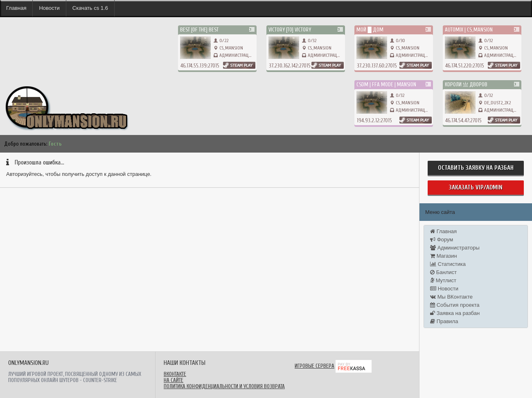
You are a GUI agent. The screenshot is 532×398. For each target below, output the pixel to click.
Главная (16, 8)
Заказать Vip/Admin (476, 188)
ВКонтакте (175, 374)
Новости (49, 8)
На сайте (174, 380)
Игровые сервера (314, 366)
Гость (55, 144)
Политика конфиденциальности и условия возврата (224, 386)
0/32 (309, 40)
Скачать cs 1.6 (90, 8)
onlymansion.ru (16, 78)
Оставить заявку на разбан (476, 168)
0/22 (221, 40)
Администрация (237, 55)
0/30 (398, 40)
